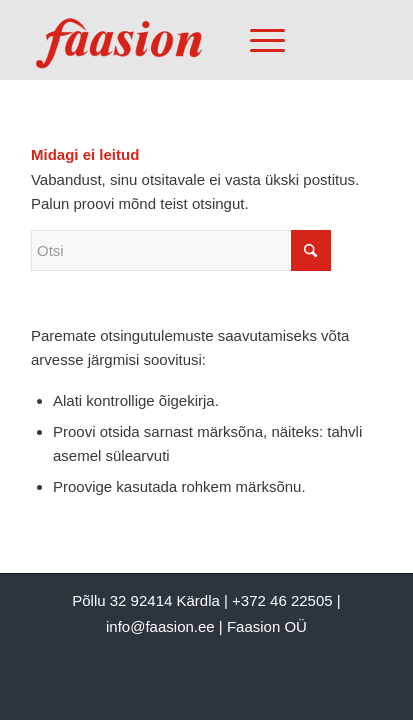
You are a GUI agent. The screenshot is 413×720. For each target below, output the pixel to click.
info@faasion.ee (160, 626)
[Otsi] (181, 250)
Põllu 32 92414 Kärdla (146, 600)
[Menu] (257, 40)
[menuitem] (264, 40)
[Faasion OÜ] (171, 40)
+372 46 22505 (282, 600)
